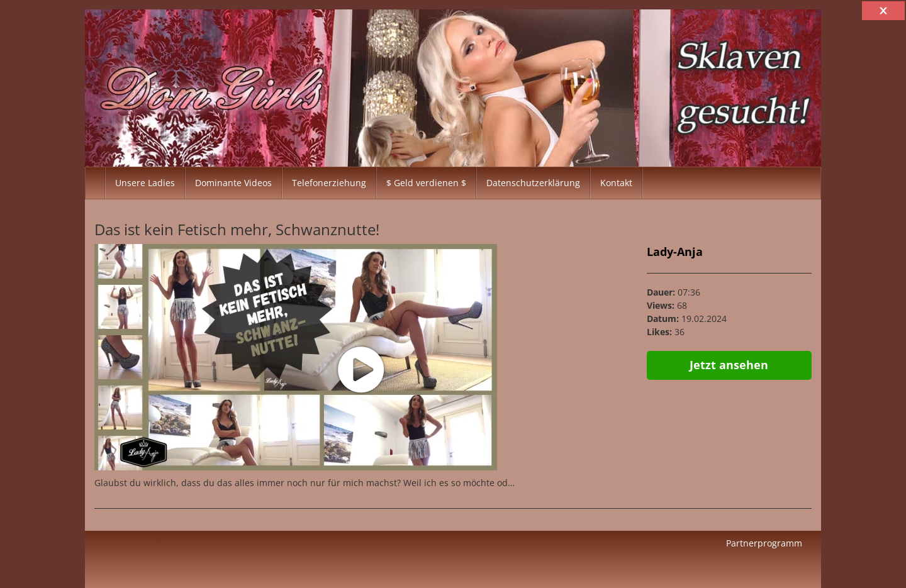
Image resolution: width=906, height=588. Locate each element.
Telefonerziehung (329, 183)
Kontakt (616, 183)
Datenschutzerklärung (533, 183)
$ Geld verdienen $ (426, 183)
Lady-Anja (675, 252)
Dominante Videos (233, 183)
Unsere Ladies (145, 183)
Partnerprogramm (764, 543)
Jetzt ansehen (729, 365)
